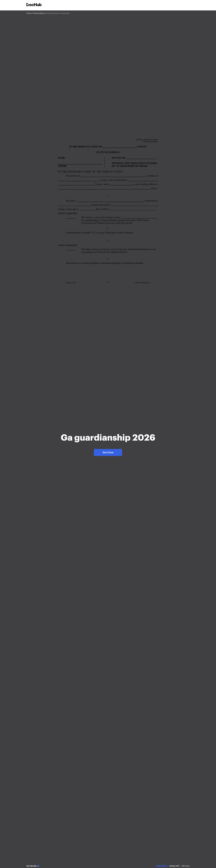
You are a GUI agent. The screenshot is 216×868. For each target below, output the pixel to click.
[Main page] (34, 5)
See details (32, 866)
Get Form (108, 452)
